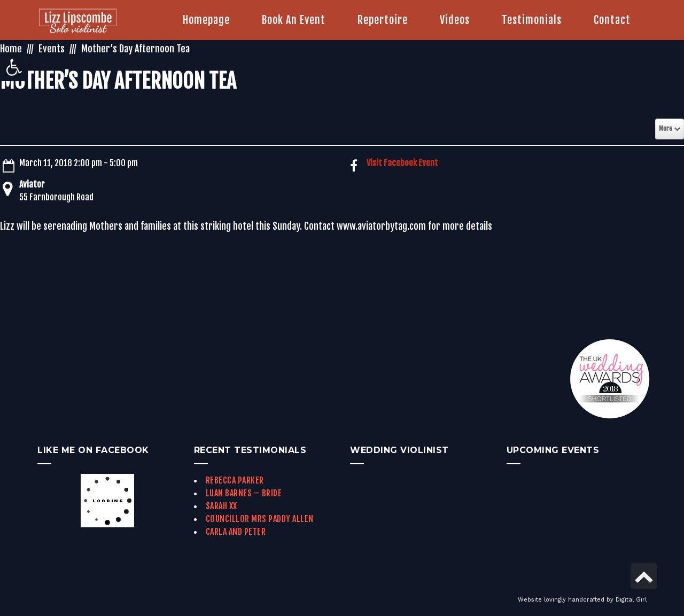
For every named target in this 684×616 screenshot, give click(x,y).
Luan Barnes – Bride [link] (244, 493)
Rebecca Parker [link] (235, 480)
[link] (14, 67)
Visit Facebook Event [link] (402, 163)
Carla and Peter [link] (236, 532)
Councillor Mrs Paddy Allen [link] (260, 519)
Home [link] (11, 49)
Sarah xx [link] (221, 506)
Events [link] (52, 49)
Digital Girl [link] (631, 600)
